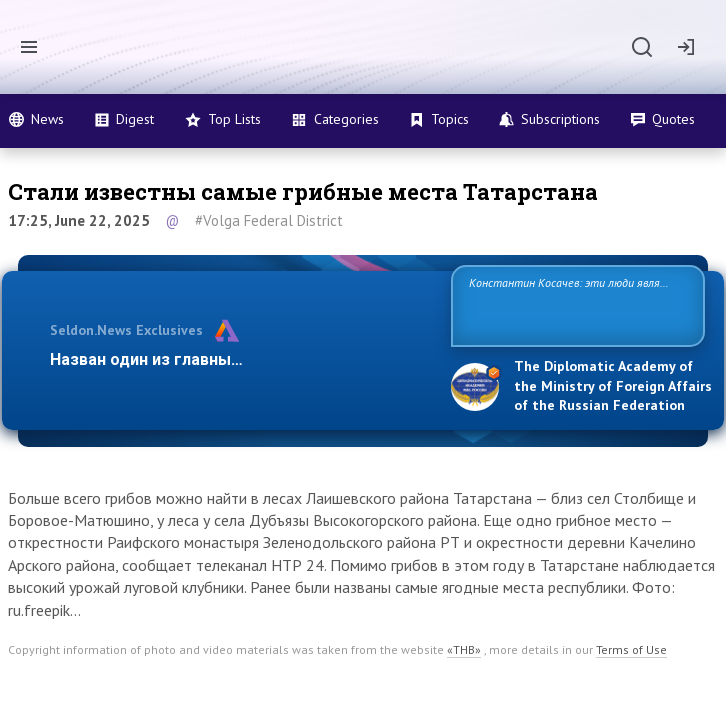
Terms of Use (631, 649)
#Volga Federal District (269, 220)
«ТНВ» (464, 649)
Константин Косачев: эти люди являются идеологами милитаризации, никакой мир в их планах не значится (568, 304)
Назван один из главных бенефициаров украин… (239, 359)
